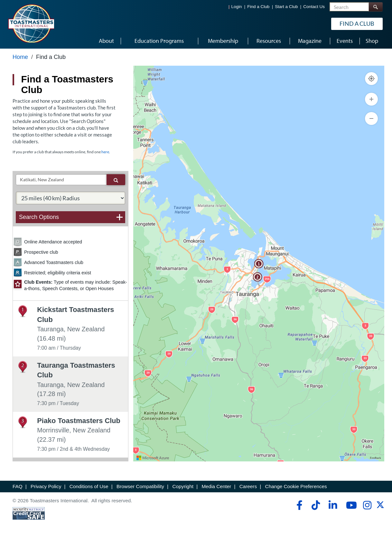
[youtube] (350, 505)
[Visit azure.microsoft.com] (153, 458)
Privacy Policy (46, 486)
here (105, 152)
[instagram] (367, 505)
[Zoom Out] (371, 118)
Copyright (183, 486)
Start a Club (286, 7)
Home (20, 57)
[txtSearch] (61, 180)
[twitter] (380, 507)
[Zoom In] (371, 99)
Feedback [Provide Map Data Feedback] (376, 458)
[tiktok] (316, 505)
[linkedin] (333, 505)
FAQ (18, 486)
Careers (248, 486)
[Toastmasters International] (31, 23)
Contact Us (314, 7)
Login (237, 7)
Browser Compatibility (140, 486)
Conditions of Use (89, 486)
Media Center (216, 486)
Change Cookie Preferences (296, 486)
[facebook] (299, 505)
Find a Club (258, 7)
